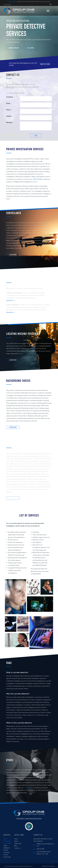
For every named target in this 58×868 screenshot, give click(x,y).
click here (40, 712)
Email (9, 103)
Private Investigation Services (7, 838)
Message (10, 120)
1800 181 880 (7, 5)
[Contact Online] (14, 48)
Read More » (10, 298)
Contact (17, 845)
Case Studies (7, 854)
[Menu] (48, 11)
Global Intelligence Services (7, 845)
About (16, 838)
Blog (16, 843)
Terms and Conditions (11, 865)
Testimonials (18, 840)
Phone (9, 108)
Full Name (10, 97)
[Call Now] (30, 48)
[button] (45, 64)
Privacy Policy (25, 865)
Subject (9, 114)
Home (16, 836)
